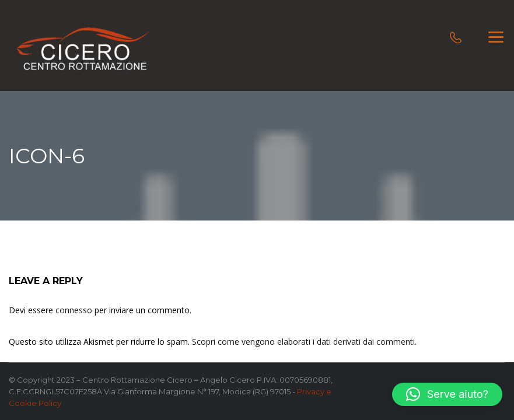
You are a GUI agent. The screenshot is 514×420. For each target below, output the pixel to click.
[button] (447, 394)
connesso (74, 310)
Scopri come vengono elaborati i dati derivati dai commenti (303, 342)
